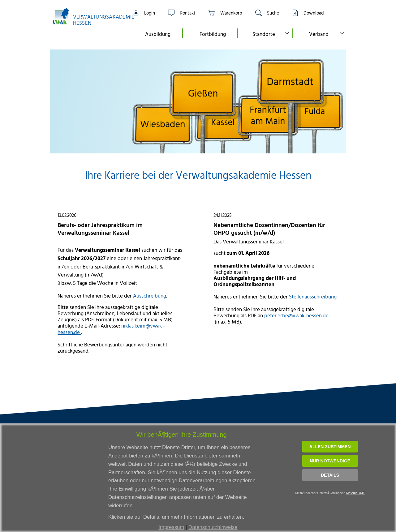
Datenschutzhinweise (213, 527)
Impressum (171, 527)
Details (330, 475)
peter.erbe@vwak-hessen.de (296, 315)
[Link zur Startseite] (87, 17)
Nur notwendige (330, 461)
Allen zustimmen (330, 447)
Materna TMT (355, 493)
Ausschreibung (150, 296)
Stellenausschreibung (313, 296)
